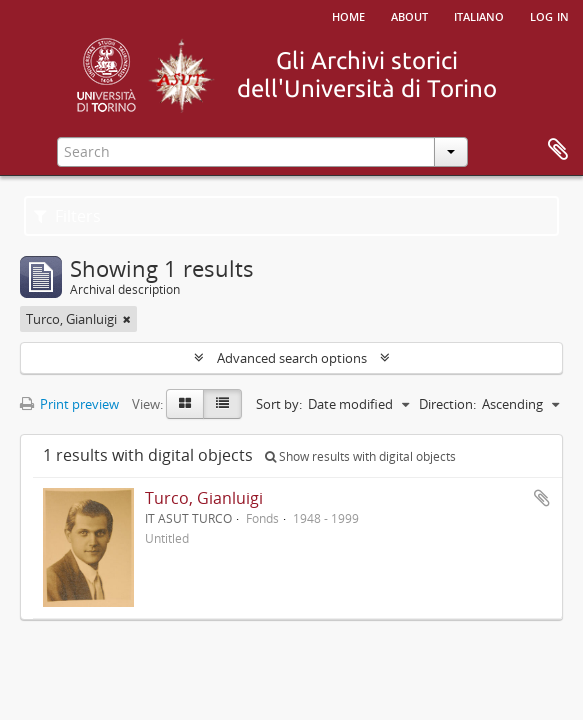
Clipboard (558, 150)
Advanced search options (292, 358)
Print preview (69, 404)
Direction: (447, 404)
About (409, 15)
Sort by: (279, 404)
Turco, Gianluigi (204, 498)
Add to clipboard (542, 498)
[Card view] (185, 404)
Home (348, 15)
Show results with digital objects (360, 456)
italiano (479, 15)
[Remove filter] (127, 319)
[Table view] (222, 404)
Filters (67, 216)
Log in (549, 15)
